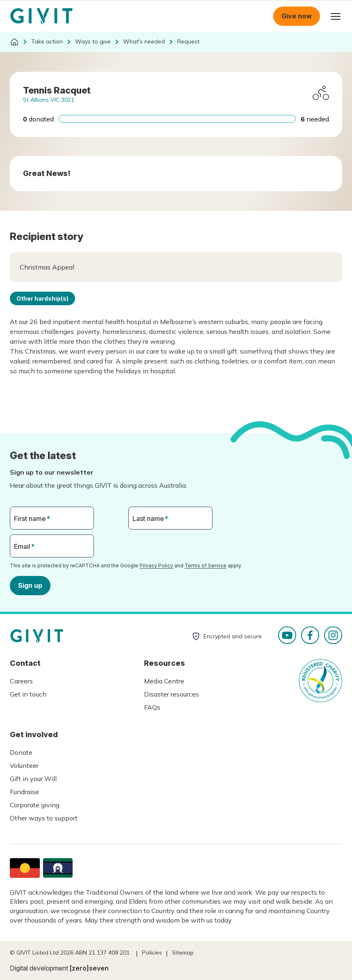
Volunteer (24, 765)
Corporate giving (35, 805)
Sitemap (183, 953)
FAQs (152, 707)
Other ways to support (44, 818)
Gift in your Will (33, 779)
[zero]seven (89, 968)
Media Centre (164, 681)
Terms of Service (206, 565)
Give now (297, 16)
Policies (152, 953)
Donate (21, 752)
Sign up (30, 585)
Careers (21, 681)
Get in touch (28, 694)
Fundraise (24, 792)
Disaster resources (171, 694)
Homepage (41, 16)
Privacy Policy (156, 565)
